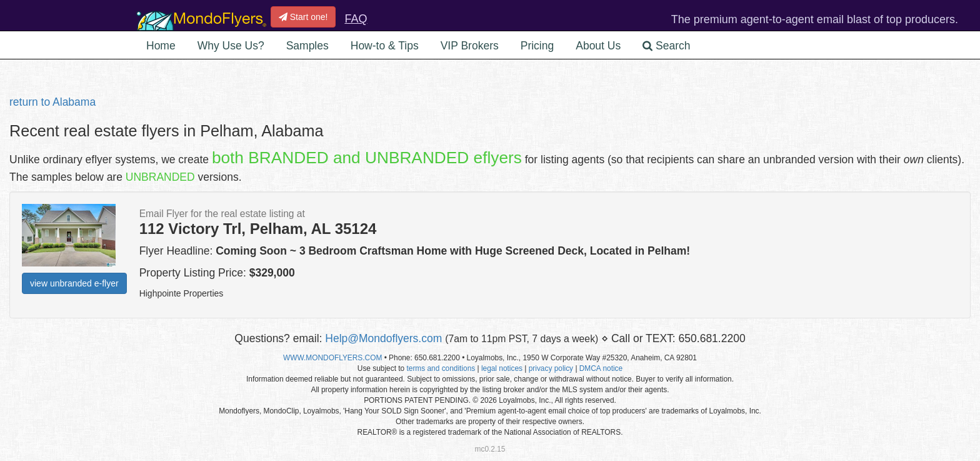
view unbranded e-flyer (74, 283)
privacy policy (551, 368)
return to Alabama (52, 102)
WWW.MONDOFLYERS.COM (332, 358)
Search (666, 46)
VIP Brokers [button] (470, 46)
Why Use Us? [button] (231, 46)
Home (161, 46)
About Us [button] (598, 46)
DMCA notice (601, 368)
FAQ (356, 19)
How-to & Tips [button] (385, 46)
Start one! (303, 17)
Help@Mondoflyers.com (383, 338)
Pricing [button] (537, 46)
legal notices (502, 368)
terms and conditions (441, 368)
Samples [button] (307, 46)
